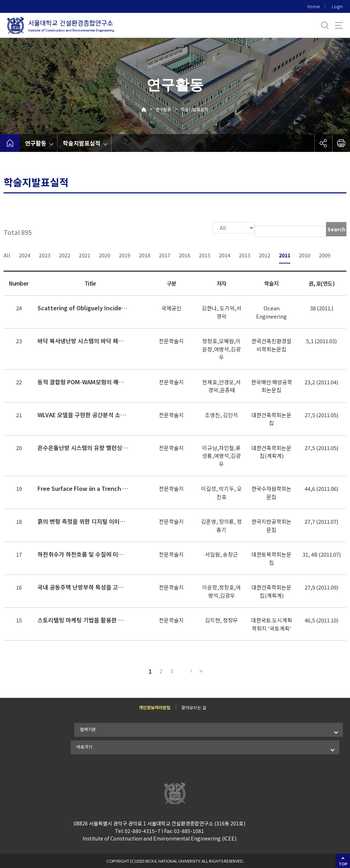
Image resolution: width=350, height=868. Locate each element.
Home (314, 6)
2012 (265, 254)
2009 (325, 254)
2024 (25, 254)
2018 (145, 254)
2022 (65, 254)
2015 (205, 254)
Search (336, 229)
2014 (225, 254)
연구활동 (163, 109)
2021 (85, 254)
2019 (125, 254)
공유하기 (323, 143)
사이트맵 (339, 25)
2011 (285, 254)
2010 (305, 254)
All (7, 254)
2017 (165, 254)
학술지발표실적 (194, 109)
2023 (45, 254)
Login (337, 6)
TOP (343, 864)
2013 (245, 254)
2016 (185, 254)
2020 (105, 254)
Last (200, 670)
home (10, 143)
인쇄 (341, 143)
